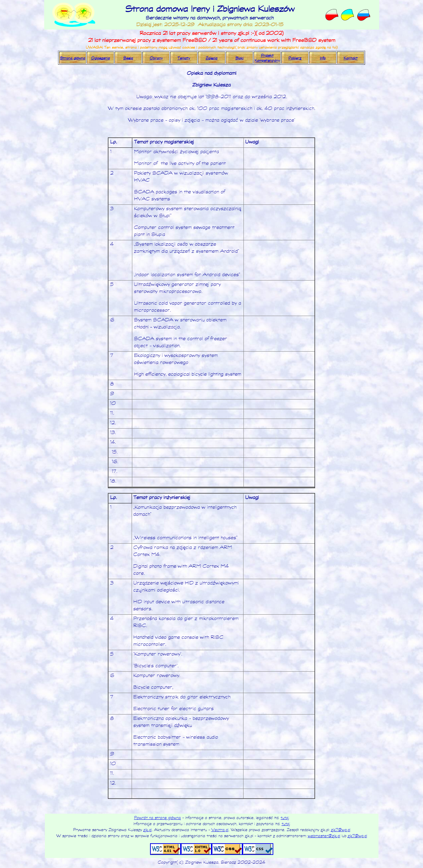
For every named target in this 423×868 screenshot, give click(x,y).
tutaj (285, 817)
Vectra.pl (220, 829)
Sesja (128, 58)
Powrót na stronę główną (157, 817)
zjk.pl (148, 829)
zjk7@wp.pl (341, 829)
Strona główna (73, 58)
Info (323, 58)
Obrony (156, 58)
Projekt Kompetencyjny (267, 58)
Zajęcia (211, 58)
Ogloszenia (100, 58)
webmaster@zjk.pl (324, 835)
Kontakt (351, 58)
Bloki (239, 58)
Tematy (184, 58)
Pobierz (295, 58)
